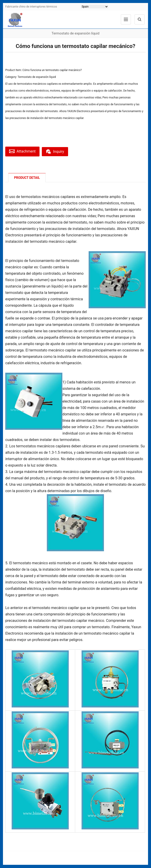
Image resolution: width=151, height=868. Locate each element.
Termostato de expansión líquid (37, 77)
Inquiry (57, 151)
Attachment (23, 151)
